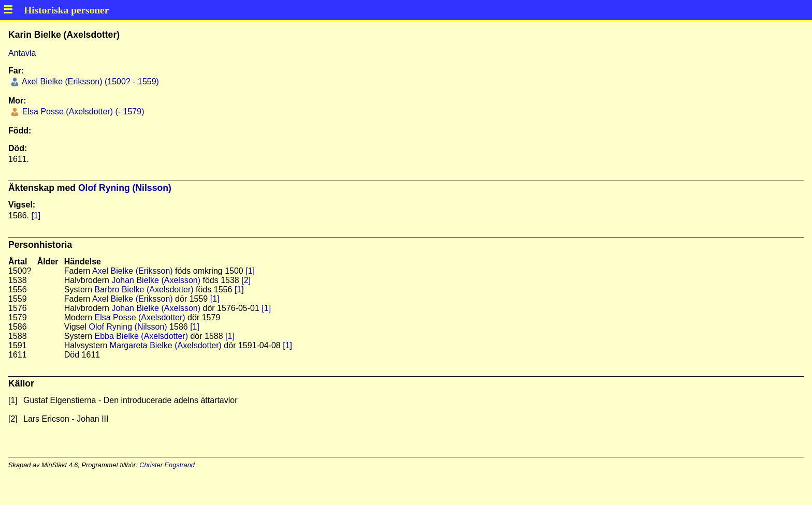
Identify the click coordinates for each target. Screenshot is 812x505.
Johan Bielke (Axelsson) (156, 280)
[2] (246, 280)
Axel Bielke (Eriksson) (133, 271)
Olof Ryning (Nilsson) (125, 188)
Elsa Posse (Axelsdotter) (140, 317)
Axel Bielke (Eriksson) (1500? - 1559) (89, 81)
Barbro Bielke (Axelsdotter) (144, 289)
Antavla (22, 53)
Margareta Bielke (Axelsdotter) (166, 345)
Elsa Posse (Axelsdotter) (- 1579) (82, 112)
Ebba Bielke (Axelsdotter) (141, 336)
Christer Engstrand (167, 465)
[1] (36, 216)
